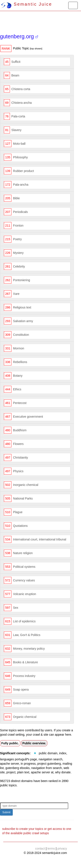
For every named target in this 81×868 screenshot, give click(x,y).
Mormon (18, 348)
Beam (15, 75)
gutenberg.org (19, 36)
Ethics (17, 389)
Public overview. (34, 743)
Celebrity (19, 266)
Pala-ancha (21, 185)
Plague (18, 512)
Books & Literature (25, 662)
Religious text (22, 307)
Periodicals (20, 212)
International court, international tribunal (40, 539)
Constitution (21, 335)
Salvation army (23, 321)
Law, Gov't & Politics (27, 635)
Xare (16, 294)
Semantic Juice (27, 4)
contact (40, 849)
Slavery (17, 130)
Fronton (18, 226)
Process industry (24, 676)
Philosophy (20, 157)
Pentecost (20, 403)
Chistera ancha (22, 103)
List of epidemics (24, 621)
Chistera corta (21, 89)
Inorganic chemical (26, 485)
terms (51, 849)
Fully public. (10, 743)
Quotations (20, 526)
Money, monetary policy (29, 649)
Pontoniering (21, 280)
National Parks (23, 498)
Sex (16, 608)
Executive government (28, 417)
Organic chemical (25, 717)
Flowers (18, 444)
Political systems (24, 567)
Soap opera (21, 690)
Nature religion (23, 553)
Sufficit (16, 62)
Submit (6, 812)
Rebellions (20, 362)
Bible (16, 198)
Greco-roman (22, 703)
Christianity (20, 458)
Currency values (24, 580)
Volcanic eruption (25, 594)
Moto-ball (19, 144)
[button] (35, 753)
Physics (18, 471)
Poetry (17, 239)
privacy (62, 849)
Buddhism (20, 430)
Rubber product (23, 171)
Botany (18, 376)
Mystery (18, 253)
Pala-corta (18, 116)
